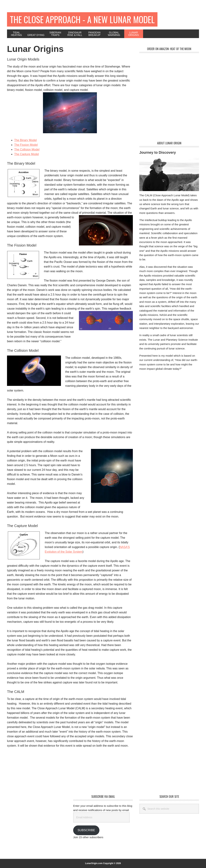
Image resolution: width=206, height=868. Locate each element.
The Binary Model (25, 140)
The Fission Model (26, 145)
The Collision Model (27, 149)
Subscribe (86, 830)
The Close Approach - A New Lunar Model (82, 19)
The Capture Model (27, 154)
